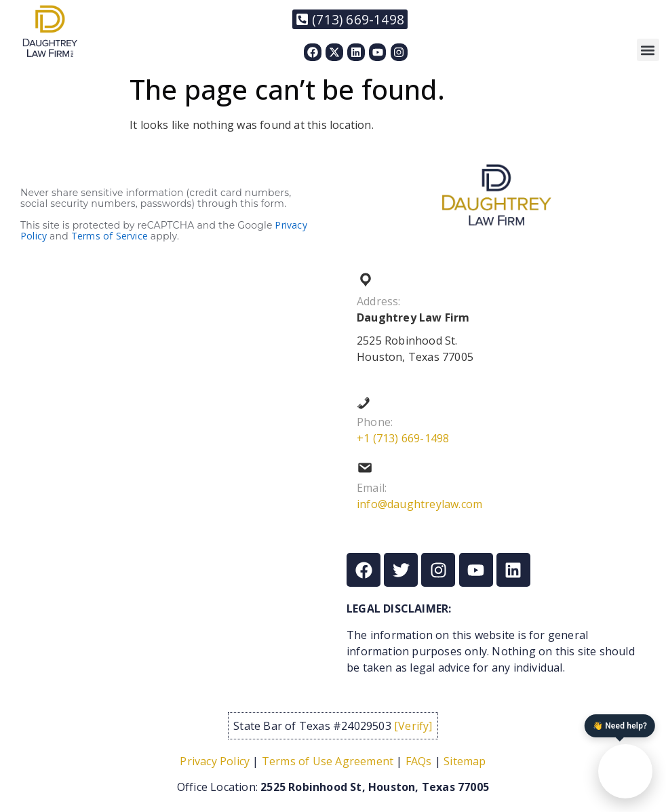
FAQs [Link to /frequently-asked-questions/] (419, 761)
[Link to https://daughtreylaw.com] (50, 31)
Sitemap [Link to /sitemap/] (465, 761)
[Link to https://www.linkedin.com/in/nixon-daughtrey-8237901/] (356, 52)
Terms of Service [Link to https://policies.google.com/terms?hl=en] (110, 236)
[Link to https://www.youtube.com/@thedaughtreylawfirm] (378, 52)
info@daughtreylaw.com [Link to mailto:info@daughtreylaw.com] (419, 504)
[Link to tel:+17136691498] (350, 19)
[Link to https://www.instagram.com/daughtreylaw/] (399, 52)
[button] (648, 50)
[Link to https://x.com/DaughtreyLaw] (334, 52)
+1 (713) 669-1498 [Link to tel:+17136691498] (403, 438)
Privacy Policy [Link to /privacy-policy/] (215, 761)
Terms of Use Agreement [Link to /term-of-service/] (328, 761)
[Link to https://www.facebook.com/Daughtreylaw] (313, 52)
